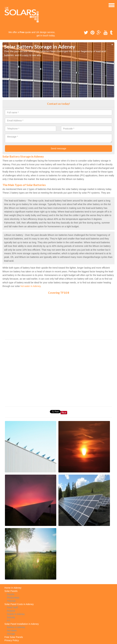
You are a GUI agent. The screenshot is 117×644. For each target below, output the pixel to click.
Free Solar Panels (14, 637)
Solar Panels (11, 591)
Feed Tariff (12, 607)
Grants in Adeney (16, 614)
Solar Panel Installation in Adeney (22, 624)
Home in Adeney (13, 588)
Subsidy (11, 617)
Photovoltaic (13, 598)
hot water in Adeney (31, 286)
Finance (11, 611)
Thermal (11, 601)
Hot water (12, 631)
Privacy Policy (12, 640)
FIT (9, 621)
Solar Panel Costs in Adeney (19, 604)
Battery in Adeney (16, 627)
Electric (11, 594)
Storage (11, 634)
